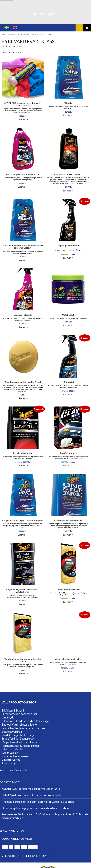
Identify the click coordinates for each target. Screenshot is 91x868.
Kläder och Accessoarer (16, 756)
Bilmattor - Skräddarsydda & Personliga (25, 721)
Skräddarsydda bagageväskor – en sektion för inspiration (35, 808)
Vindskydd (8, 717)
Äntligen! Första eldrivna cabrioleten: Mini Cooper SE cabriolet (38, 802)
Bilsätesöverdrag (12, 732)
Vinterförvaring (11, 760)
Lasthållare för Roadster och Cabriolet (24, 728)
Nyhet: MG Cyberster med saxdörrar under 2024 (31, 789)
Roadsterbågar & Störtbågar (19, 735)
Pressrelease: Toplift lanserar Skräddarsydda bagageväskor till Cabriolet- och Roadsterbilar (45, 816)
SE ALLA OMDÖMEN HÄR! (14, 770)
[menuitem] (7, 28)
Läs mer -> (23, 89)
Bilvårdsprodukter (13, 749)
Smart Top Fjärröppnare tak (18, 739)
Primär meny (87, 28)
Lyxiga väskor (10, 753)
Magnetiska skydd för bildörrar (20, 742)
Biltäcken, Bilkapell (13, 710)
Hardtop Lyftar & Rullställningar (20, 746)
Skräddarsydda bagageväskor (19, 714)
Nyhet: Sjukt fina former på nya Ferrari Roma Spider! (33, 795)
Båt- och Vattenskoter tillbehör (20, 725)
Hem (4, 35)
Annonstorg (9, 763)
